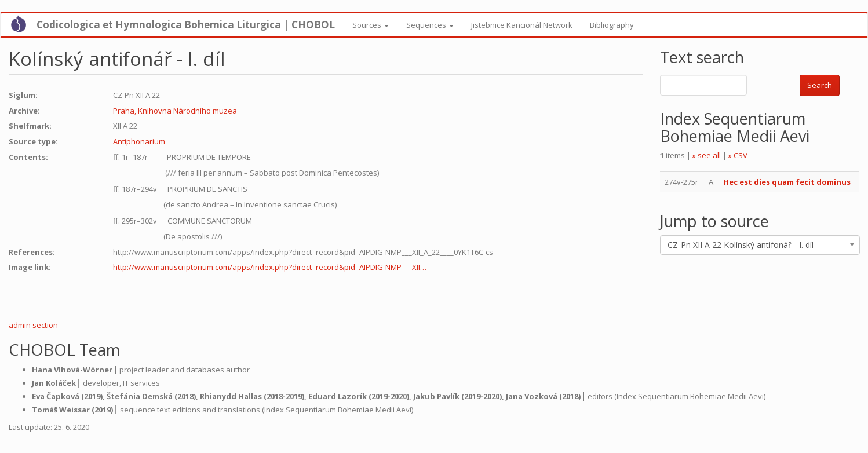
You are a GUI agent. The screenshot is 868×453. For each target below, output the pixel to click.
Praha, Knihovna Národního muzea (175, 111)
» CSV (738, 155)
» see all (707, 155)
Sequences (430, 25)
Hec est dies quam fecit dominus (787, 182)
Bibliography (612, 25)
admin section (33, 325)
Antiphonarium (139, 141)
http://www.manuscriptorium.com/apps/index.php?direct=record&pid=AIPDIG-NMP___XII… (270, 267)
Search (820, 85)
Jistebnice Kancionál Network (522, 25)
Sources (371, 25)
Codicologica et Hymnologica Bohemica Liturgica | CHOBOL (186, 25)
